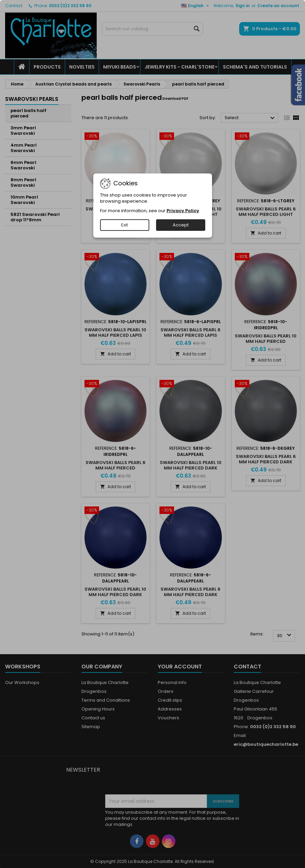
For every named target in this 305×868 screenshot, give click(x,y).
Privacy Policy (183, 211)
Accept (181, 225)
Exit (125, 225)
